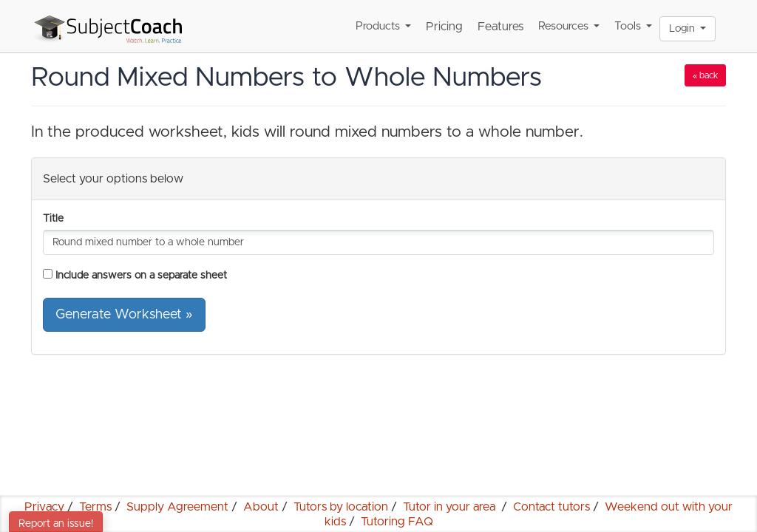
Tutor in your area (451, 507)
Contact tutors (551, 507)
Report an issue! (56, 524)
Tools (633, 26)
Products (383, 26)
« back (705, 75)
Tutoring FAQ (397, 522)
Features (500, 27)
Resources (569, 26)
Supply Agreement (177, 507)
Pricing (444, 27)
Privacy (44, 507)
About (261, 507)
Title (53, 219)
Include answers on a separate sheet (141, 276)
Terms (95, 507)
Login (688, 29)
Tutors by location (341, 507)
